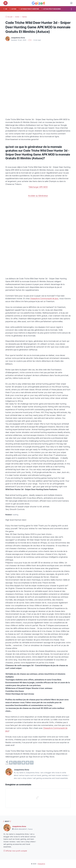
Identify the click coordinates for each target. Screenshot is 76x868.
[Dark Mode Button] (71, 3)
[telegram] (23, 763)
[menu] (6, 3)
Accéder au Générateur (38, 196)
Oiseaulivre (41, 864)
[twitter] (15, 763)
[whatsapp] (19, 763)
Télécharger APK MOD (38, 187)
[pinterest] (28, 763)
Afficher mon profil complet (15, 851)
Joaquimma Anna (19, 826)
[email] (32, 763)
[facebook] (11, 763)
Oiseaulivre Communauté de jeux (44, 299)
